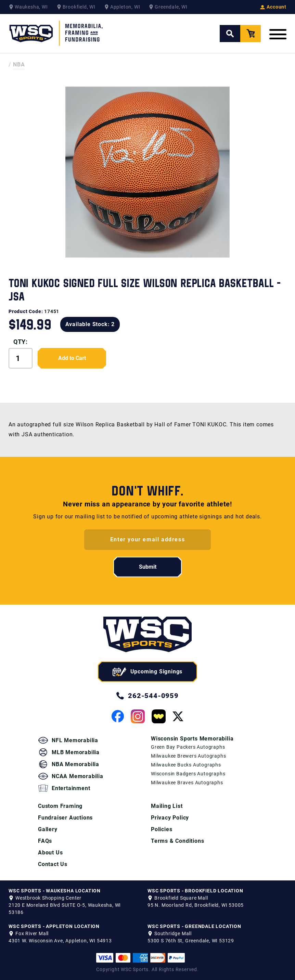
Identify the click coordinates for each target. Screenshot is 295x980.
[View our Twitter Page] (178, 716)
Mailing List (167, 806)
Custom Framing (60, 806)
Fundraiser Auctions (65, 818)
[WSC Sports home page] (147, 636)
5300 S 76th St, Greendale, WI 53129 (191, 941)
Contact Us (53, 864)
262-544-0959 (147, 696)
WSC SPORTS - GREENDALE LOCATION (194, 926)
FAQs (45, 841)
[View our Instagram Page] (138, 716)
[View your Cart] (251, 34)
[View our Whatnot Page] (159, 716)
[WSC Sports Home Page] (56, 33)
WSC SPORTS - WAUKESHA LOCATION (55, 891)
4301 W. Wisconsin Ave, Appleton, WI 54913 (60, 941)
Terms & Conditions (177, 841)
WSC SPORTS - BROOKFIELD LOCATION (195, 891)
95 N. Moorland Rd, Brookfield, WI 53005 (196, 905)
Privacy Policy (170, 818)
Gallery (48, 829)
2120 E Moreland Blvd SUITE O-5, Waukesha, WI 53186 (65, 909)
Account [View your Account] (273, 7)
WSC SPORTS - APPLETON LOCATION (54, 926)
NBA (19, 65)
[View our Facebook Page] (118, 716)
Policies (162, 829)
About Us (50, 853)
